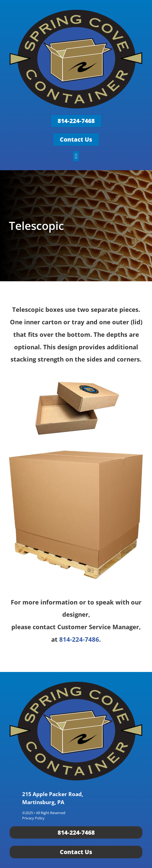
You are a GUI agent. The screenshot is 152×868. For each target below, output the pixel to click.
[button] (76, 156)
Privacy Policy (33, 818)
